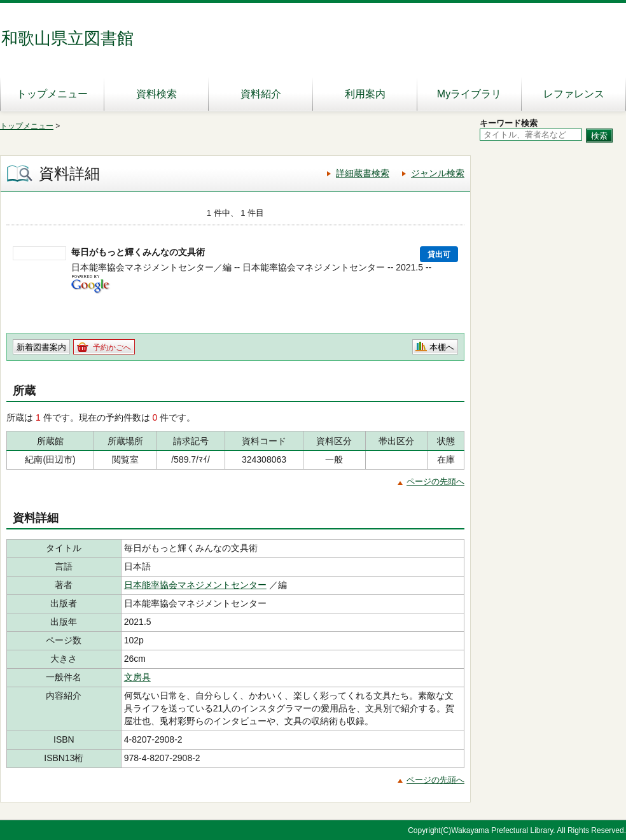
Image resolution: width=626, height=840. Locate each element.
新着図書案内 (41, 347)
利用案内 (365, 94)
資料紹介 (261, 94)
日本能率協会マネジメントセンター (195, 585)
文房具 (137, 677)
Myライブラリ (469, 94)
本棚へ (442, 347)
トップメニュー (52, 94)
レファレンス (574, 94)
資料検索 (156, 94)
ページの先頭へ (435, 481)
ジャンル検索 (438, 173)
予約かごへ (112, 347)
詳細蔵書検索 (363, 173)
